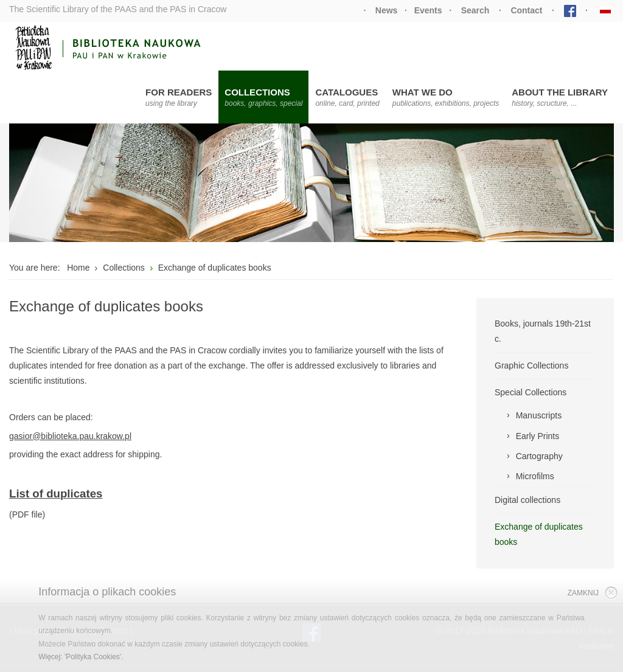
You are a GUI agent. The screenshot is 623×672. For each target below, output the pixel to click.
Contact (526, 10)
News (387, 10)
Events (428, 10)
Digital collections (527, 500)
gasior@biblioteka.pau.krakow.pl (70, 436)
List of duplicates (56, 494)
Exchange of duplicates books (539, 534)
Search (475, 10)
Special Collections (531, 392)
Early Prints (538, 436)
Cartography (539, 456)
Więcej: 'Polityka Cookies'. (81, 657)
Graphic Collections (531, 365)
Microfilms (535, 476)
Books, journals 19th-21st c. (543, 331)
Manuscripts (539, 415)
